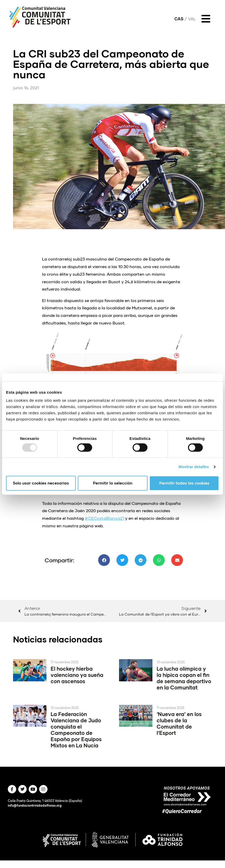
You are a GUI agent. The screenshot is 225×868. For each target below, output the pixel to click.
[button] (104, 560)
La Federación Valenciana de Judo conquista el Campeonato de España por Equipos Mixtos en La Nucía (76, 730)
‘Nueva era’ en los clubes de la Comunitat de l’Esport (179, 723)
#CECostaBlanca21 (104, 518)
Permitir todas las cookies (184, 483)
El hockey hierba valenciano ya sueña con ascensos (77, 675)
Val (192, 19)
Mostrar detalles (194, 467)
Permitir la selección (113, 483)
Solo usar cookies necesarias (41, 483)
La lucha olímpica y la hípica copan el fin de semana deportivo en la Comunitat (184, 678)
